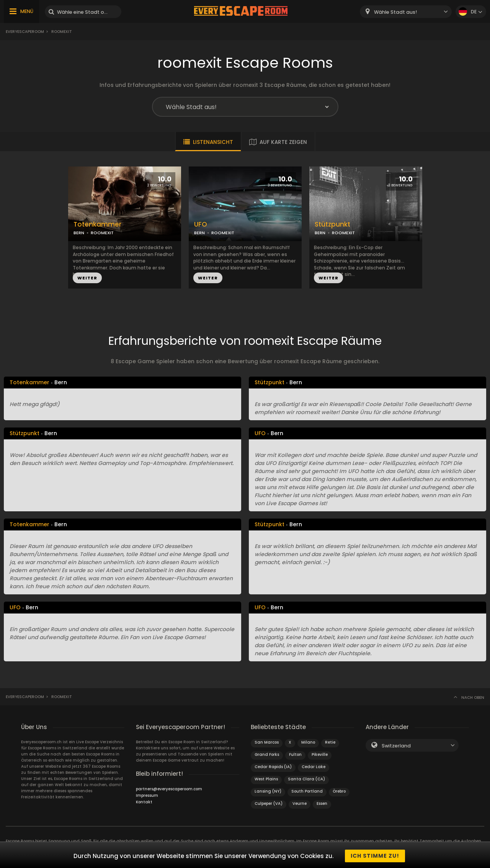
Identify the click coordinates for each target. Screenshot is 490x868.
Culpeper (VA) (269, 804)
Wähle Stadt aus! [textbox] (395, 12)
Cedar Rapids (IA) (273, 767)
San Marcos (267, 742)
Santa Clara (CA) (306, 779)
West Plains (266, 779)
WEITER (87, 278)
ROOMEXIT (102, 233)
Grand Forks (267, 755)
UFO (201, 224)
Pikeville (320, 755)
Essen (322, 804)
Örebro (339, 791)
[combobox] (406, 12)
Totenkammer (97, 224)
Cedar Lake (314, 767)
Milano (308, 742)
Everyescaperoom (25, 32)
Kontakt (144, 802)
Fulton (295, 755)
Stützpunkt (332, 224)
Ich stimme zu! (375, 856)
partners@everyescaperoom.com (169, 789)
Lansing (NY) (268, 791)
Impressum (147, 795)
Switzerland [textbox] (396, 746)
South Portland (307, 791)
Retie (330, 742)
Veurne (300, 804)
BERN (79, 233)
